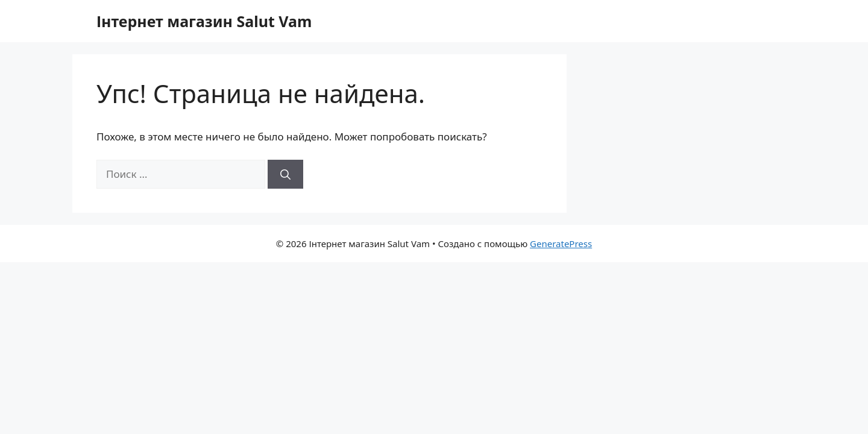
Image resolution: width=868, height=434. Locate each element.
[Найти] (285, 174)
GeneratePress (561, 244)
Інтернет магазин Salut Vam (204, 21)
